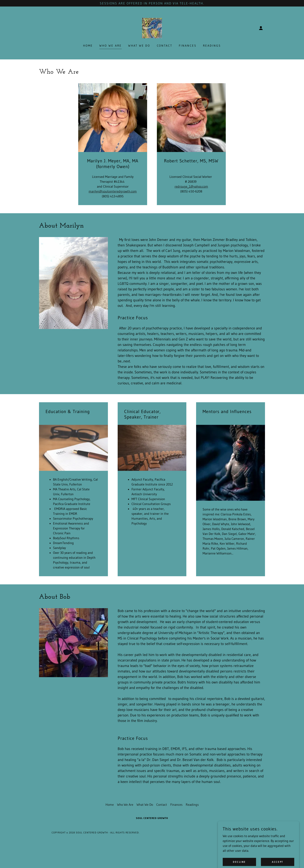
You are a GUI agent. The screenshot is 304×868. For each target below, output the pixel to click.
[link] (152, 28)
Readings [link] (212, 46)
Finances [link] (188, 46)
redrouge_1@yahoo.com (191, 186)
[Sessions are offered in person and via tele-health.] (152, 3)
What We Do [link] (139, 46)
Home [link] (88, 46)
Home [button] (110, 805)
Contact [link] (165, 46)
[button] (261, 28)
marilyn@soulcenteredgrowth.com (113, 191)
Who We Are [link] (111, 46)
